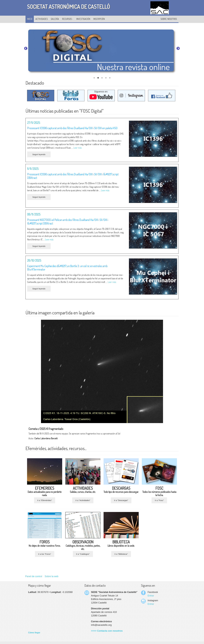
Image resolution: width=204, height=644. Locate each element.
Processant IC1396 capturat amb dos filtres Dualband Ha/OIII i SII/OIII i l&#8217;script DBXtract (73, 176)
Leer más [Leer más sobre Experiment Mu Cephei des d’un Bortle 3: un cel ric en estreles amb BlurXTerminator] (112, 282)
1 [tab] (94, 78)
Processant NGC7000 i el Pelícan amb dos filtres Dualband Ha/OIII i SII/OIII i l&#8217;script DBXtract (68, 222)
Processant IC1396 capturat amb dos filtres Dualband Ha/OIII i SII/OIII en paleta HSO (72, 128)
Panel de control (34, 576)
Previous (26, 48)
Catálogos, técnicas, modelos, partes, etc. (83, 546)
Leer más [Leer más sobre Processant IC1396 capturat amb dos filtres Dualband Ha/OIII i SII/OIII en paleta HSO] (77, 148)
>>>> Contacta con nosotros (107, 631)
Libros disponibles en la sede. (121, 544)
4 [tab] (106, 78)
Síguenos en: (101, 95)
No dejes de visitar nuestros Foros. (45, 544)
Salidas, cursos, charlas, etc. (83, 490)
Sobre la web (52, 576)
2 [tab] (98, 78)
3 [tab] (102, 78)
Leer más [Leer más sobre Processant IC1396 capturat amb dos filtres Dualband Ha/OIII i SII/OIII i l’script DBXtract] (105, 190)
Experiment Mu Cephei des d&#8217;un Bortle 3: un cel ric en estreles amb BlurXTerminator (67, 268)
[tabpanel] (102, 51)
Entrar (151, 596)
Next (178, 48)
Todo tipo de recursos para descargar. (121, 490)
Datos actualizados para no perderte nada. (45, 492)
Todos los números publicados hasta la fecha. (159, 492)
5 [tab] (110, 78)
